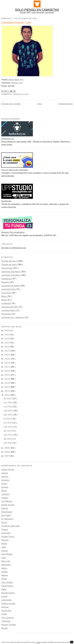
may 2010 (8, 427)
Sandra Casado (8, 604)
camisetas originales (11, 275)
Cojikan (5, 498)
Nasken (5, 575)
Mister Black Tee (16, 80)
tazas (4, 300)
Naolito (4, 572)
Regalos (5, 282)
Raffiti (4, 589)
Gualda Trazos (8, 537)
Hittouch (5, 540)
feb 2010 (8, 439)
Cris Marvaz (7, 501)
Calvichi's (6, 494)
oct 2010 (8, 407)
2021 (7, 351)
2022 (7, 347)
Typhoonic (6, 621)
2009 (7, 448)
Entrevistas (7, 314)
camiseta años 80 (9, 307)
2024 (7, 339)
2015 (7, 375)
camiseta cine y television (13, 317)
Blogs (4, 296)
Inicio (39, 104)
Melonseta (6, 565)
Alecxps (5, 477)
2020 (7, 355)
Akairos (5, 473)
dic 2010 (8, 399)
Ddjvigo (5, 508)
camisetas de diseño (11, 286)
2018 (7, 363)
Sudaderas (6, 279)
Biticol (4, 491)
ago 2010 (8, 415)
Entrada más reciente (11, 104)
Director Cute (17, 83)
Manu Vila (6, 561)
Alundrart (5, 480)
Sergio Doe (6, 611)
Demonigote (7, 512)
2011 (7, 391)
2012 (7, 387)
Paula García (7, 586)
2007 (7, 456)
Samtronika (6, 600)
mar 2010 (8, 435)
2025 (7, 335)
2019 (7, 359)
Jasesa (4, 551)
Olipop (4, 579)
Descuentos (7, 268)
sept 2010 (8, 411)
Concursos (6, 293)
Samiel (4, 596)
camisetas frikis (8, 289)
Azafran (5, 487)
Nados (4, 568)
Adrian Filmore (8, 470)
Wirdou (4, 628)
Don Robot (6, 515)
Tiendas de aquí (21, 94)
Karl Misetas (7, 554)
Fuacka (5, 529)
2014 (7, 379)
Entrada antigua (66, 104)
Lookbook (6, 303)
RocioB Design (8, 593)
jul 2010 (8, 419)
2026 (7, 331)
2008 (7, 452)
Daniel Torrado (8, 505)
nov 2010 (8, 403)
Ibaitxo (4, 544)
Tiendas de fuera (9, 265)
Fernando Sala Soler (11, 526)
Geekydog (6, 533)
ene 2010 (8, 443)
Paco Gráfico (7, 582)
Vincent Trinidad (8, 625)
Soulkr (4, 614)
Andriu (4, 484)
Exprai (4, 522)
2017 (7, 367)
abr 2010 (8, 431)
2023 (7, 343)
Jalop (4, 547)
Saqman (5, 607)
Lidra (4, 558)
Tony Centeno (8, 618)
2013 (7, 383)
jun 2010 (8, 423)
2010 (7, 395)
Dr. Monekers (7, 519)
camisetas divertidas (11, 272)
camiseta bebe (8, 310)
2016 (7, 371)
